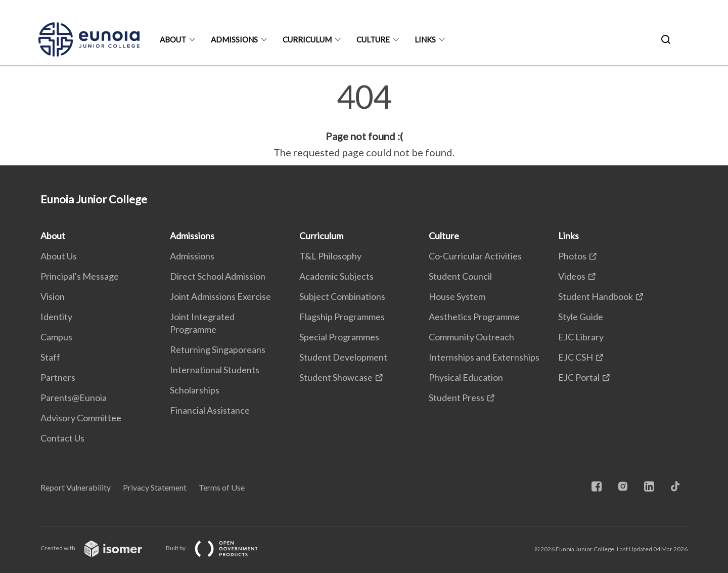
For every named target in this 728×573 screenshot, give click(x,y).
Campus (56, 337)
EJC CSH (576, 357)
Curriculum (307, 39)
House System (457, 296)
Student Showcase (336, 377)
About (173, 39)
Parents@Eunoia (74, 398)
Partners (58, 377)
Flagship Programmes (342, 317)
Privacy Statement (155, 487)
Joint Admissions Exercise (220, 296)
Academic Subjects (336, 276)
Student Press (457, 398)
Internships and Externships (484, 357)
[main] (364, 120)
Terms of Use (222, 487)
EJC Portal (579, 377)
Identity (56, 317)
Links (425, 39)
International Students (215, 370)
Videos (572, 276)
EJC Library (581, 337)
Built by (220, 548)
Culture (373, 39)
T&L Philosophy (330, 256)
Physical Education (466, 377)
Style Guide (581, 317)
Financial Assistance (210, 410)
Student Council (460, 276)
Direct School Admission (218, 276)
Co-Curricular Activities (475, 256)
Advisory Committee (81, 418)
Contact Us (62, 438)
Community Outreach (471, 337)
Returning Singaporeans (218, 349)
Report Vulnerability (76, 487)
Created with (99, 548)
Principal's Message (80, 276)
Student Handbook (596, 296)
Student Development (343, 357)
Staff (50, 357)
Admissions (234, 39)
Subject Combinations (342, 296)
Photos (572, 256)
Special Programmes (339, 337)
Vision (53, 296)
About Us (59, 256)
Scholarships (195, 390)
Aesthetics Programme (474, 317)
